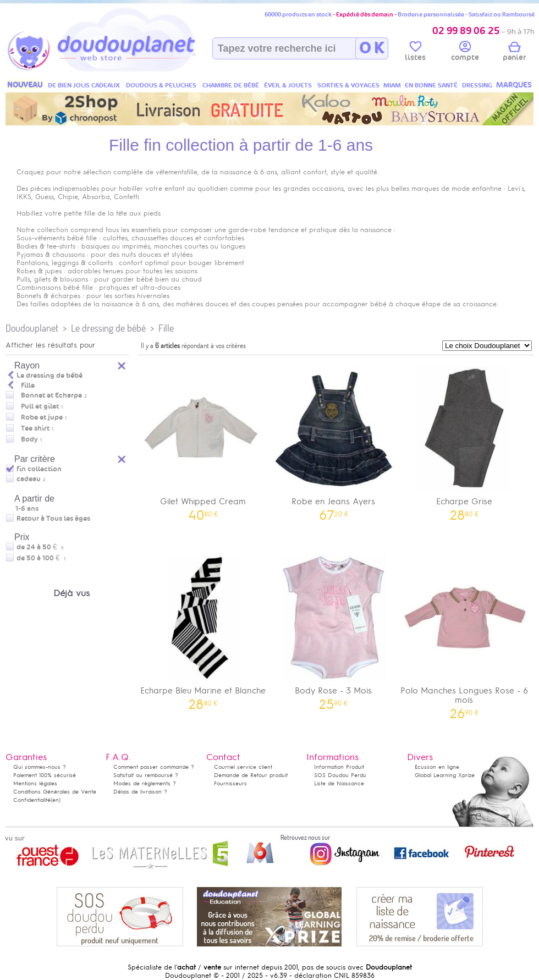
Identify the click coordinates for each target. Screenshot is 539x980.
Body (29, 439)
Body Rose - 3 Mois (334, 629)
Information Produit (339, 767)
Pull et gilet (40, 406)
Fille (166, 328)
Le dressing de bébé (108, 328)
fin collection (39, 469)
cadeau (29, 479)
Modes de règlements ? (145, 783)
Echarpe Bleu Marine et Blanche (203, 629)
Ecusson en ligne (437, 767)
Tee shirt (35, 428)
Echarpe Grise (464, 440)
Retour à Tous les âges (53, 519)
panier (514, 53)
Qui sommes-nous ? (40, 767)
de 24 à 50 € (40, 547)
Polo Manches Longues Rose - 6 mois (464, 634)
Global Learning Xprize (445, 775)
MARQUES (514, 85)
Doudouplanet (32, 328)
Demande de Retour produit (251, 775)
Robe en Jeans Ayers (334, 440)
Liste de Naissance (339, 783)
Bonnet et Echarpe (51, 395)
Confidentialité (32, 800)
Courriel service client (243, 767)
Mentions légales (35, 783)
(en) (56, 800)
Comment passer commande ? (154, 767)
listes (415, 53)
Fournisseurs (230, 783)
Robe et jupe (42, 417)
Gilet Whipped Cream (203, 440)
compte (465, 53)
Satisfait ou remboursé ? (146, 775)
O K (372, 48)
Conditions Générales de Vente (55, 792)
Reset (122, 458)
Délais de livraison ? (140, 792)
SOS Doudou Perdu (340, 775)
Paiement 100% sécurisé (45, 775)
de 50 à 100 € (41, 558)
